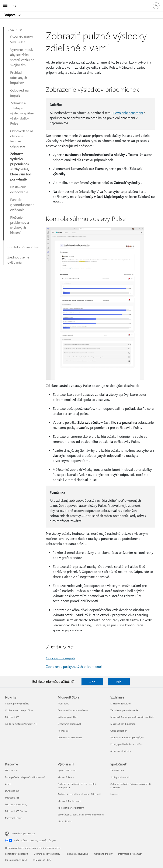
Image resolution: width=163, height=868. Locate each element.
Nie (119, 682)
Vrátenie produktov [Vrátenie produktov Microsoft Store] (68, 717)
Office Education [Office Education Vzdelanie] (119, 731)
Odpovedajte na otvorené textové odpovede (22, 138)
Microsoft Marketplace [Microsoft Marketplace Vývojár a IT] (69, 801)
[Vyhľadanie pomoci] (15, 6)
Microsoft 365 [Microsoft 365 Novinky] (12, 717)
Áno (92, 682)
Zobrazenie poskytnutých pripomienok (74, 666)
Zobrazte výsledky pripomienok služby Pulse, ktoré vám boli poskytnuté (21, 166)
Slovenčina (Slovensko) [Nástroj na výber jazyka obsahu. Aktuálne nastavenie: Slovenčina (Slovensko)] (23, 833)
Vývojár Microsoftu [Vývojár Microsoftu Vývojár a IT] (67, 770)
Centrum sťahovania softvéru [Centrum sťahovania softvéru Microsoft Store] (73, 710)
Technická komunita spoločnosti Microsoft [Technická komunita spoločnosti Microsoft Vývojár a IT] (79, 794)
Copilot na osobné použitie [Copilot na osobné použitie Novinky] (19, 710)
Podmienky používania (77, 854)
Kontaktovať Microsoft (17, 854)
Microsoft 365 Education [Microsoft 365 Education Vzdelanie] (123, 724)
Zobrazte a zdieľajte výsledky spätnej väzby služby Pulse (22, 113)
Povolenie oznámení (128, 113)
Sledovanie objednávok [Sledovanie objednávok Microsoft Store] (70, 724)
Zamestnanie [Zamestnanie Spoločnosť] (117, 770)
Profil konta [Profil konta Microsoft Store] (64, 703)
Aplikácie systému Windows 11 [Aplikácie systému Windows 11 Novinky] (21, 724)
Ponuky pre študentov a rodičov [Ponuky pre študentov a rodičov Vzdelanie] (126, 744)
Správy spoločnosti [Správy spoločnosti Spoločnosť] (120, 777)
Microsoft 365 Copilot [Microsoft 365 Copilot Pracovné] (16, 811)
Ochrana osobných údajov (47, 854)
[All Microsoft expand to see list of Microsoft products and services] (5, 6)
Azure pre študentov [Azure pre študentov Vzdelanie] (121, 751)
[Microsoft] (81, 3)
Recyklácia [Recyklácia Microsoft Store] (63, 731)
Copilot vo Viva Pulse (23, 247)
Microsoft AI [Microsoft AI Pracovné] (11, 770)
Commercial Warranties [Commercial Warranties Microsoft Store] (70, 737)
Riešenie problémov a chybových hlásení (20, 225)
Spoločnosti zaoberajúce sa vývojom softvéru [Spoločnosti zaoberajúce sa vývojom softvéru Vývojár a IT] (81, 815)
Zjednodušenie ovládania (18, 260)
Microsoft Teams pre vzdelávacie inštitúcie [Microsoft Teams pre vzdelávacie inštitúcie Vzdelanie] (132, 717)
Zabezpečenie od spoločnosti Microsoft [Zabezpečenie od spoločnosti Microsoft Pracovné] (25, 777)
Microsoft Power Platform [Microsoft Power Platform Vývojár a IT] (71, 808)
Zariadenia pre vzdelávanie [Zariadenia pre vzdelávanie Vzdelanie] (124, 710)
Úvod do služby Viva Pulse (22, 39)
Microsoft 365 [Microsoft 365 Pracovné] (12, 798)
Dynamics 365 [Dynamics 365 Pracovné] (12, 791)
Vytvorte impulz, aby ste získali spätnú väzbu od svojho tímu (22, 57)
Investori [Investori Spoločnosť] (115, 794)
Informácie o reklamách (130, 854)
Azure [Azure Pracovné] (8, 784)
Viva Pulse (15, 30)
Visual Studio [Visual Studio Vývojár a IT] (65, 821)
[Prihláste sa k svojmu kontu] (156, 6)
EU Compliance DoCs (16, 860)
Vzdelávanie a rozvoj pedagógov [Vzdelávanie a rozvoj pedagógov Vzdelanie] (127, 737)
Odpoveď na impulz (19, 93)
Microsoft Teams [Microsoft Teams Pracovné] (14, 818)
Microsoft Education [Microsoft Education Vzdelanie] (121, 703)
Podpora (10, 15)
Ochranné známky (103, 854)
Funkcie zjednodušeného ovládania (22, 205)
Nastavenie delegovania (19, 189)
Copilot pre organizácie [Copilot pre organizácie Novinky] (17, 703)
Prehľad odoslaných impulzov (19, 77)
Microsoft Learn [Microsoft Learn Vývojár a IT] (66, 777)
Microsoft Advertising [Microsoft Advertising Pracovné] (16, 804)
